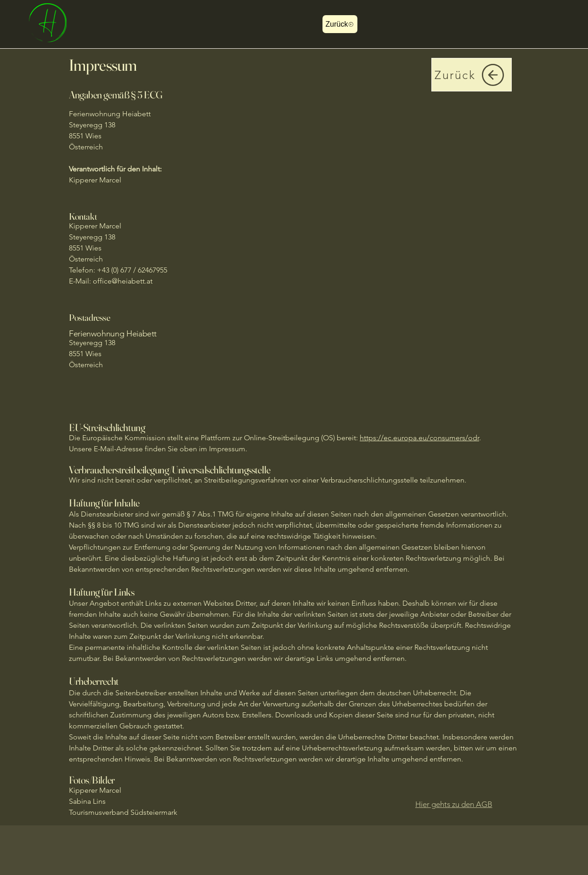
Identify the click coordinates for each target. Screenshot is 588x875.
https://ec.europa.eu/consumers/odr (419, 438)
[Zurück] (340, 24)
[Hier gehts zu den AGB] (454, 804)
